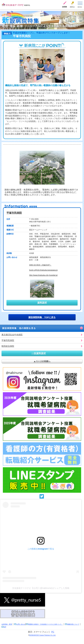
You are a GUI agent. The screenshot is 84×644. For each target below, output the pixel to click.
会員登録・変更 (7, 624)
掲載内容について (73, 624)
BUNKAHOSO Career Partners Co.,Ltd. (43, 635)
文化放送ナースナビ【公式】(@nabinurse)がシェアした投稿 (41, 588)
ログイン (72, 7)
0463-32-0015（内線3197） (40, 265)
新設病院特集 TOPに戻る (42, 317)
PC (53, 632)
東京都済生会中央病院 (12, 335)
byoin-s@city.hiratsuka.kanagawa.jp (43, 270)
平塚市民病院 (14, 213)
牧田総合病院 (8, 346)
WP (5, 627)
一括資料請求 (39, 353)
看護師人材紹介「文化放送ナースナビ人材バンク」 (46, 624)
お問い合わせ (21, 624)
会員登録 (64, 7)
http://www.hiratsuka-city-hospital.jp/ (43, 275)
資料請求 (42, 303)
